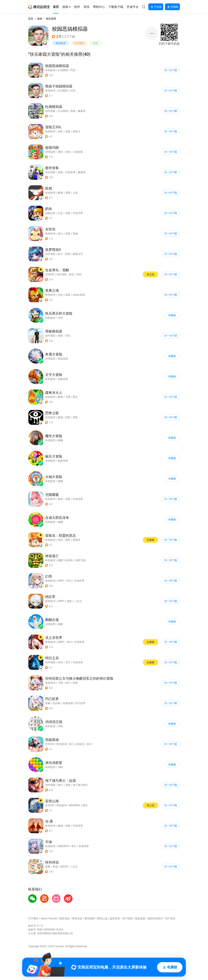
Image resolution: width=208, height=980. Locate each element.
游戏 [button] (40, 19)
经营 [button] (60, 662)
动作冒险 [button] (50, 111)
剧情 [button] (75, 683)
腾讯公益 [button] (102, 919)
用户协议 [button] (170, 919)
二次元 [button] (78, 601)
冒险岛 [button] (77, 540)
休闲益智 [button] (50, 152)
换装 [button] (60, 499)
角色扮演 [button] (61, 43)
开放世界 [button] (70, 172)
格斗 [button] (60, 234)
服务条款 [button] (65, 919)
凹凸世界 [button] (80, 703)
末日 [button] (68, 662)
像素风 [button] (82, 111)
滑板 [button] (60, 336)
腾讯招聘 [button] (90, 919)
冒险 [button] (73, 111)
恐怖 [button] (68, 417)
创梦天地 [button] (80, 560)
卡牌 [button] (60, 683)
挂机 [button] (60, 131)
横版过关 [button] (78, 254)
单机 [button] (75, 417)
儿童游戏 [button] (78, 152)
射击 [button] (72, 274)
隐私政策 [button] (140, 919)
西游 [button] (68, 254)
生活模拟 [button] (79, 43)
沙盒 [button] (60, 213)
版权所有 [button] (115, 919)
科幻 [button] (69, 581)
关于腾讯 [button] (33, 919)
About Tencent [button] (49, 919)
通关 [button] (60, 152)
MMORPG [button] (75, 805)
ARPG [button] (61, 581)
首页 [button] (31, 19)
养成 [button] (55, 867)
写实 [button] (95, 43)
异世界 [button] (64, 867)
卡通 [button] (68, 397)
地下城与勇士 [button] (80, 785)
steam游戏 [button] (79, 295)
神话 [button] (85, 805)
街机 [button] (68, 152)
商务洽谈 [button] (77, 919)
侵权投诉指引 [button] (155, 919)
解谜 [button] (60, 193)
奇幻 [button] (69, 642)
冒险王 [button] (77, 131)
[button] (39, 7)
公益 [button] (75, 193)
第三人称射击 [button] (77, 744)
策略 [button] (48, 703)
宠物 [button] (75, 234)
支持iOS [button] (50, 274)
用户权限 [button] (127, 919)
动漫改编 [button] (68, 703)
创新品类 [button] (50, 213)
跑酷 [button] (60, 560)
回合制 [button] (56, 703)
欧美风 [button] (69, 560)
